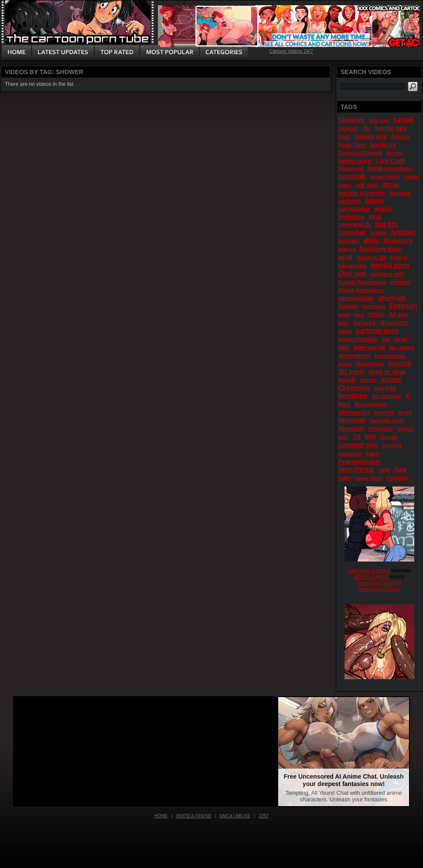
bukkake (349, 241)
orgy (405, 412)
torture (368, 380)
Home (161, 816)
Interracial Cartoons (380, 583)
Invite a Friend (194, 816)
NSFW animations (389, 169)
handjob (352, 176)
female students (362, 193)
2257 (263, 816)
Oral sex (352, 274)
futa (401, 469)
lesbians (351, 216)
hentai (403, 120)
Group (388, 437)
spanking (350, 454)
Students (394, 322)
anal (345, 257)
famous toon (387, 420)
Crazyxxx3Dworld (360, 153)
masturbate (390, 356)
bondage (353, 396)
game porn (369, 478)
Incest (395, 153)
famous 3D (371, 257)
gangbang (354, 209)
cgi (386, 339)
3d (356, 437)
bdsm (374, 201)
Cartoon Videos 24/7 (291, 51)
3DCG (391, 185)
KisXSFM (399, 364)
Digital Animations (361, 290)
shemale (392, 298)
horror (384, 412)
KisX (344, 137)
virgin (383, 209)
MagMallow (370, 364)
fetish (376, 314)
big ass (379, 120)
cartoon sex (358, 445)
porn (344, 315)
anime (391, 380)
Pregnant (351, 168)
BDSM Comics (371, 577)
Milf (370, 437)
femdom (351, 428)
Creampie (354, 388)
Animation (354, 356)
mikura (347, 249)
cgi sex (367, 185)
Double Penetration (362, 283)
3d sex (399, 314)
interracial (369, 347)
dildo (372, 240)
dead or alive (387, 372)
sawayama (353, 266)
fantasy (364, 322)
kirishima (374, 306)
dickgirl (348, 128)
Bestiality (402, 348)
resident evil (387, 274)
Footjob (397, 478)
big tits (386, 224)
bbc (343, 323)
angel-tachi (385, 177)
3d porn (351, 372)
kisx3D (347, 380)
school (379, 233)
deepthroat (356, 469)
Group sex (371, 136)
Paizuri (401, 137)
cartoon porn (377, 331)
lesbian (403, 232)
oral (375, 216)
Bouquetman (371, 405)
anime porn (355, 161)
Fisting (399, 258)
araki (345, 364)
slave (345, 331)
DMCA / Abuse (235, 816)
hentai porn (390, 265)
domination (356, 298)
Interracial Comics (368, 571)
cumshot (352, 232)
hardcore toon (380, 249)
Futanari (403, 306)
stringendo (354, 412)
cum (345, 478)
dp (367, 128)
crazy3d (392, 446)
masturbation (358, 339)
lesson (348, 306)
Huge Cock (352, 145)
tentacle (380, 428)
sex (359, 315)
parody (385, 388)
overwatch (355, 224)
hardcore (383, 145)
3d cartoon (386, 396)
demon (401, 282)
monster (352, 420)
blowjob (351, 120)
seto (385, 470)
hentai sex (391, 128)
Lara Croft (390, 161)
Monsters (398, 240)
